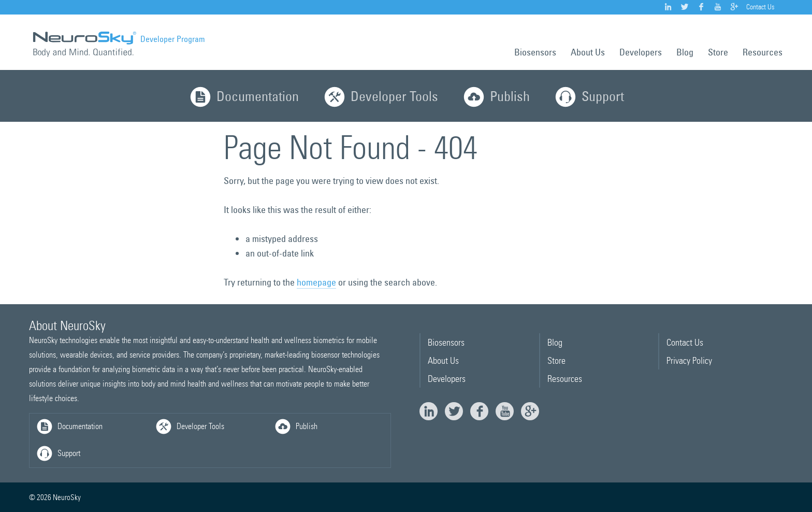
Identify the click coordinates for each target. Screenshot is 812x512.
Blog (685, 52)
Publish (496, 98)
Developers (641, 52)
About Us (588, 52)
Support (589, 98)
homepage (316, 282)
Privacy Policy (689, 361)
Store (718, 52)
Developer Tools (380, 98)
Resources (763, 52)
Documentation (243, 98)
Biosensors (535, 52)
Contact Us (760, 7)
